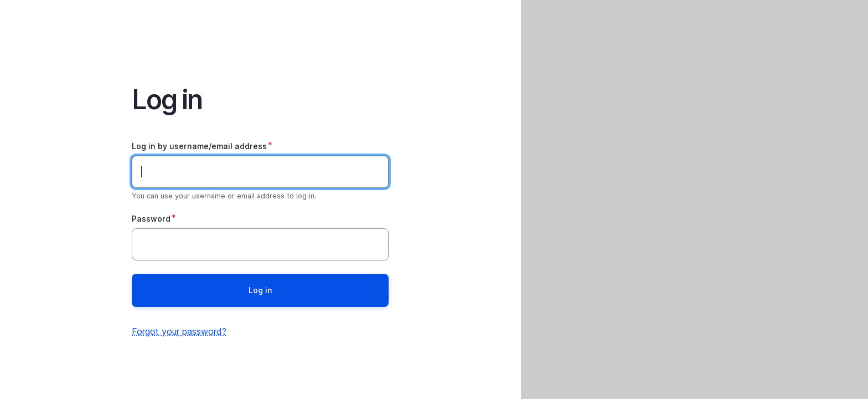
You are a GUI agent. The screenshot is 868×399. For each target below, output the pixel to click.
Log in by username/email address (199, 146)
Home (260, 31)
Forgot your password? (179, 331)
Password (151, 219)
